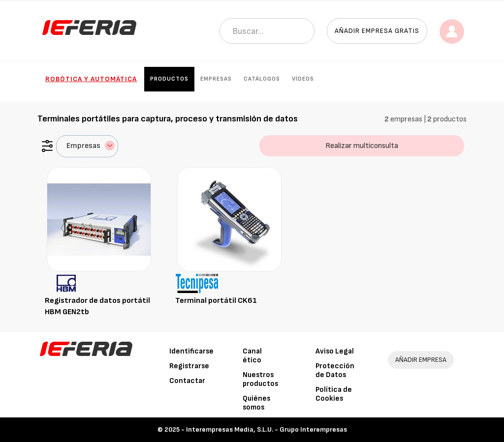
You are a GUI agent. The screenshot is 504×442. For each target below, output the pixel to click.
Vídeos (303, 79)
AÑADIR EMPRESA (421, 360)
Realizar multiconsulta (362, 146)
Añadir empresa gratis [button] (377, 31)
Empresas (216, 79)
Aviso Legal (335, 351)
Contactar (187, 381)
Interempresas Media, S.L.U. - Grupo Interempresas (267, 429)
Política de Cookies (334, 394)
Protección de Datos (335, 370)
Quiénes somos (256, 403)
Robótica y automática (91, 79)
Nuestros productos (260, 379)
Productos (169, 79)
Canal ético (252, 356)
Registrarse (189, 366)
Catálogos (262, 79)
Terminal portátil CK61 (216, 301)
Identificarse (191, 351)
